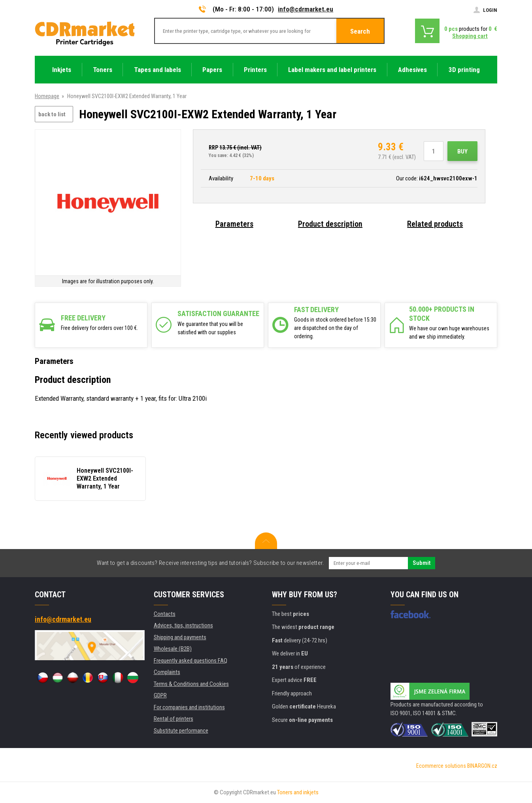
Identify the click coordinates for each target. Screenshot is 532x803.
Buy (462, 152)
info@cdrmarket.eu (306, 9)
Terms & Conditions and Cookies (191, 684)
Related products (435, 224)
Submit (422, 563)
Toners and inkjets (298, 792)
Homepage (47, 96)
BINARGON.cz (482, 766)
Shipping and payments (180, 637)
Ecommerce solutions (441, 766)
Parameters (234, 224)
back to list (52, 114)
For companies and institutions (189, 707)
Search (360, 31)
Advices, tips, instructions (183, 625)
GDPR (160, 695)
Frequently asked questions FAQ (191, 661)
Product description (330, 224)
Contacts (165, 614)
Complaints (167, 672)
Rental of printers (174, 719)
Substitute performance (181, 731)
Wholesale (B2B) (173, 649)
